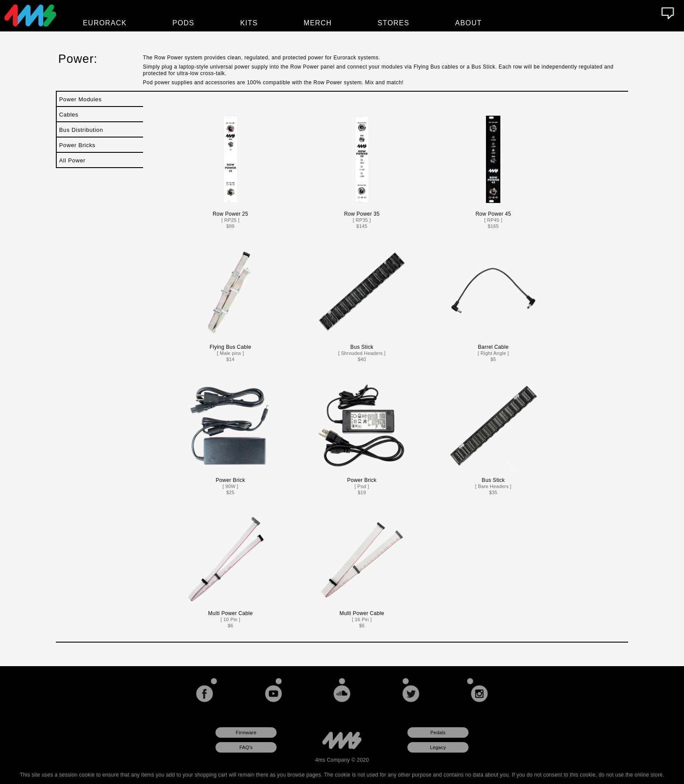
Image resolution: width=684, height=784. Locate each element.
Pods (183, 23)
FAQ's (246, 747)
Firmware (246, 732)
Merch (318, 23)
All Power (72, 160)
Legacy (438, 747)
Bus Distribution (81, 130)
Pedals (438, 732)
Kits (249, 23)
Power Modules (80, 99)
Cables (69, 115)
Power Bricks (77, 145)
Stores (394, 23)
